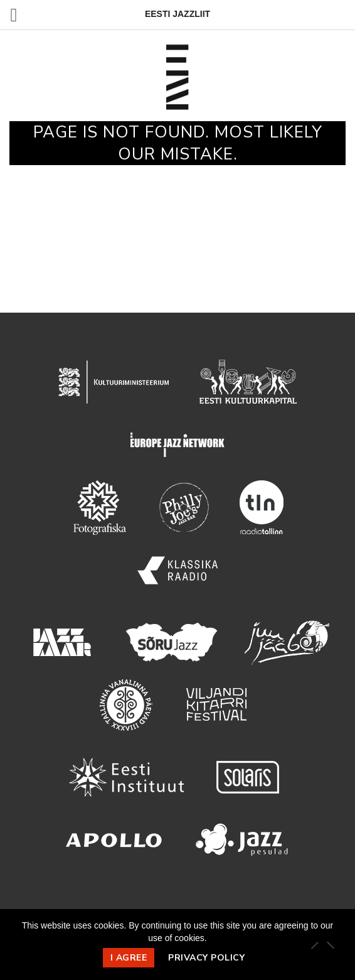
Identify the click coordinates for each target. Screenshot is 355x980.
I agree (129, 958)
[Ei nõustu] (330, 945)
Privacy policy (206, 958)
